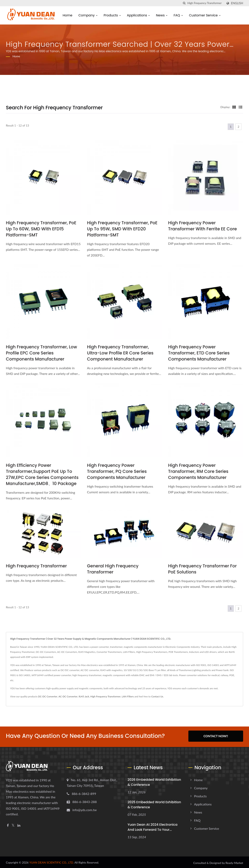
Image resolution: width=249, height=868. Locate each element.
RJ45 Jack (84, 696)
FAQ (178, 15)
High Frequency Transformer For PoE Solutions (202, 569)
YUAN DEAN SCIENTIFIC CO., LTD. (52, 861)
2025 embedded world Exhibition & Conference (154, 803)
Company (88, 15)
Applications (138, 15)
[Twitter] (13, 824)
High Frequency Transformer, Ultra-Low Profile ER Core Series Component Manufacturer (120, 353)
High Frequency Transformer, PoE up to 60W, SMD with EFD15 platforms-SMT (41, 229)
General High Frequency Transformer (113, 569)
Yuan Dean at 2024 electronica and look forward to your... (152, 826)
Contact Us (157, 696)
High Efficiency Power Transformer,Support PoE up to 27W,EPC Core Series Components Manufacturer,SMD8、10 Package (42, 474)
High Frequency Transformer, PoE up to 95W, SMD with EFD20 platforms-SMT (122, 229)
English (237, 3)
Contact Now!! (216, 736)
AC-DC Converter (68, 696)
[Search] (205, 3)
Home (68, 15)
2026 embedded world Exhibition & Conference (154, 781)
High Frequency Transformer (36, 566)
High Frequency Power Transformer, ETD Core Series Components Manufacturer (199, 353)
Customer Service (205, 15)
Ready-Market (234, 862)
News (162, 15)
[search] (184, 3)
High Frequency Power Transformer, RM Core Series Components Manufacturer (198, 471)
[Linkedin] (19, 824)
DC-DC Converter (48, 696)
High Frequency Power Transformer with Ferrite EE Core (202, 226)
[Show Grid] (234, 107)
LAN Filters (128, 696)
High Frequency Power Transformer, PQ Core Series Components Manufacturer (117, 471)
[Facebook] (8, 824)
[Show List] (240, 107)
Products (112, 15)
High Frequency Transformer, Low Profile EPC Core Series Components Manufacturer (41, 353)
